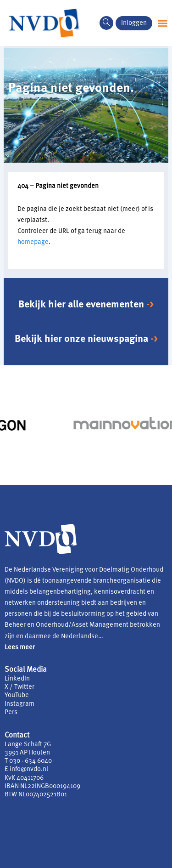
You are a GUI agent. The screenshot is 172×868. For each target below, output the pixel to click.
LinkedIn (17, 679)
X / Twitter (19, 687)
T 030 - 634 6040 (28, 761)
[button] (163, 23)
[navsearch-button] (106, 23)
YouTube (17, 695)
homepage (33, 242)
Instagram (19, 704)
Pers (11, 712)
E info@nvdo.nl (26, 769)
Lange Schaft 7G (28, 745)
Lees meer (20, 648)
